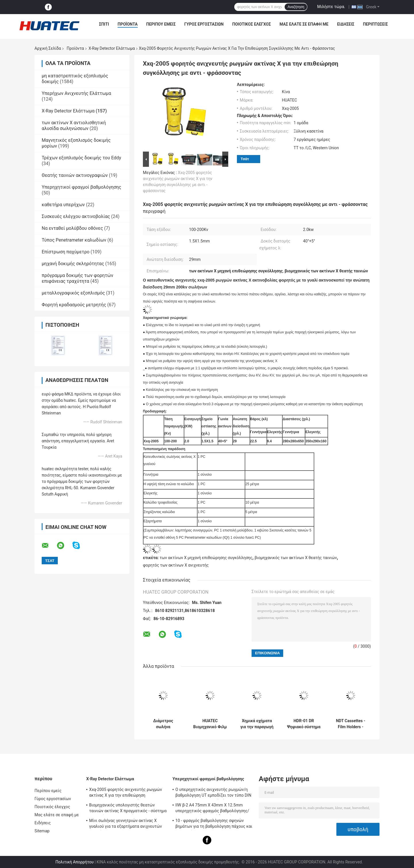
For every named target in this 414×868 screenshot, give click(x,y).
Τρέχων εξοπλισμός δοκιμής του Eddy (81, 158)
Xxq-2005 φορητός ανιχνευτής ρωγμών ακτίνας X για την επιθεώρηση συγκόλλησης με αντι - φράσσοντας (126, 793)
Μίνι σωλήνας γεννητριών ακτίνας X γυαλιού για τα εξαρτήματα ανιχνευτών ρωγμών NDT (125, 824)
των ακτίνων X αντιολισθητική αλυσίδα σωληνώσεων (74, 126)
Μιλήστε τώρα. (331, 7)
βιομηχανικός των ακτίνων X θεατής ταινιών (296, 558)
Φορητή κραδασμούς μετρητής (74, 305)
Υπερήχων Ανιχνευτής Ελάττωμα (76, 93)
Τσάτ (245, 159)
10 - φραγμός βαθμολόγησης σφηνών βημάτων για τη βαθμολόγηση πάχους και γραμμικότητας (214, 824)
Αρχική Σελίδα (48, 48)
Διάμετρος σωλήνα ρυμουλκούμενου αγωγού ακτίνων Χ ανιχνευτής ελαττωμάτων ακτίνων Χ (163, 724)
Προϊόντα (128, 24)
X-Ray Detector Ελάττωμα (112, 48)
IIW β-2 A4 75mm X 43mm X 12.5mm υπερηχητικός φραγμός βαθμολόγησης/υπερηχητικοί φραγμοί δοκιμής (212, 809)
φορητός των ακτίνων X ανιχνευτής (176, 565)
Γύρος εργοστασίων (204, 24)
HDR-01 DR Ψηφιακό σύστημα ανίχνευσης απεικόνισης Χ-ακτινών (304, 724)
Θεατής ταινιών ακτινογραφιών (75, 175)
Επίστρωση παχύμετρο (66, 252)
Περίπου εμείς (161, 24)
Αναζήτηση (296, 7)
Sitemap (42, 831)
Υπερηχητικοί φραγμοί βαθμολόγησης (82, 187)
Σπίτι (104, 24)
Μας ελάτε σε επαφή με (304, 24)
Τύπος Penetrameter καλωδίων (74, 240)
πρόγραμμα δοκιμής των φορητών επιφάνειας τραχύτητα (77, 278)
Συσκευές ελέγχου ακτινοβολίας (76, 216)
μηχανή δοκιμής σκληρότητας (73, 264)
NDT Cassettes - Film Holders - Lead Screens (350, 724)
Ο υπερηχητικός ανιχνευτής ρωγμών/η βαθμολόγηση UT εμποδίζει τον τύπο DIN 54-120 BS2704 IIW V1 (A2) (213, 793)
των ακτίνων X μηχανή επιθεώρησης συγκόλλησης (206, 558)
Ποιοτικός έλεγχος (252, 24)
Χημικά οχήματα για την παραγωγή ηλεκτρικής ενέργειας (257, 724)
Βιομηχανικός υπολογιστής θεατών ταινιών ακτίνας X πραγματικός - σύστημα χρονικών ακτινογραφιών (128, 809)
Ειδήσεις (346, 24)
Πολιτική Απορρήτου (75, 862)
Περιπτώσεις (375, 24)
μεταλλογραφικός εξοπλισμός (73, 293)
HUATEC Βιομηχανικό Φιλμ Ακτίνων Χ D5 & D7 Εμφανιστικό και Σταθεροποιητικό (210, 724)
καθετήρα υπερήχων (63, 205)
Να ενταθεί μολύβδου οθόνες (72, 228)
